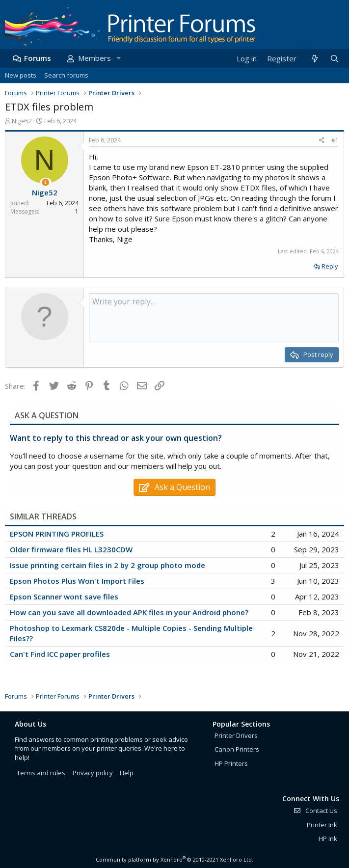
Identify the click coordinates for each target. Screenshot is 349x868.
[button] (118, 58)
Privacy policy (93, 773)
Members (94, 58)
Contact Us (315, 811)
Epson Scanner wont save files (64, 597)
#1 (335, 140)
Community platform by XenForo (174, 859)
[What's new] (314, 59)
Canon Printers (237, 749)
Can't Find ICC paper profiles (60, 654)
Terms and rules (41, 773)
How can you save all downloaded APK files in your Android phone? (129, 612)
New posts (21, 75)
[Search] (334, 59)
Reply (330, 266)
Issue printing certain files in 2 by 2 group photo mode (107, 565)
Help (127, 773)
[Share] (322, 141)
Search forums (66, 75)
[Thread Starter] (45, 182)
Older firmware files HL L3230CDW (71, 549)
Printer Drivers (236, 735)
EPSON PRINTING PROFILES (57, 534)
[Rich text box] (214, 318)
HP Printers (231, 763)
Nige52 (22, 121)
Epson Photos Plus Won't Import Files (77, 581)
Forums (38, 58)
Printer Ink (322, 825)
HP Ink (328, 839)
